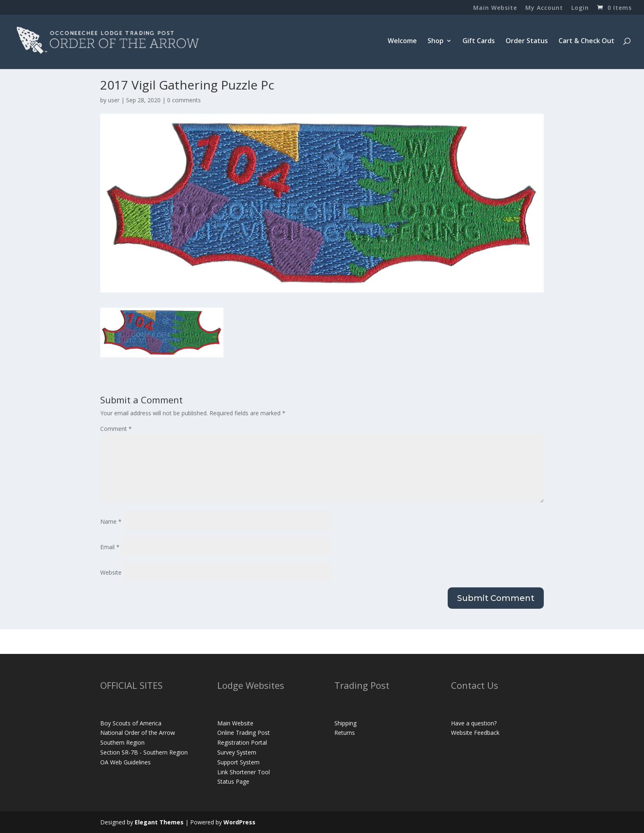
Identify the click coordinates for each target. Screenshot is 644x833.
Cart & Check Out (586, 41)
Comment (116, 429)
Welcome (402, 41)
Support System (238, 762)
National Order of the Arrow (138, 733)
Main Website (495, 8)
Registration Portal (242, 742)
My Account (544, 8)
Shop (436, 41)
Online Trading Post (244, 733)
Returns (345, 733)
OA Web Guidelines (125, 762)
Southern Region (122, 742)
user (114, 100)
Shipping (345, 723)
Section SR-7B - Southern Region (144, 752)
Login (580, 8)
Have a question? (474, 723)
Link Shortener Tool (244, 772)
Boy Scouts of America (131, 723)
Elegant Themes (159, 822)
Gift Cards (479, 41)
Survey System (237, 752)
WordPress (239, 822)
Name (111, 521)
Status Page (233, 781)
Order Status (527, 41)
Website (111, 572)
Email (110, 547)
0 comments (184, 100)
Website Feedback (475, 733)
